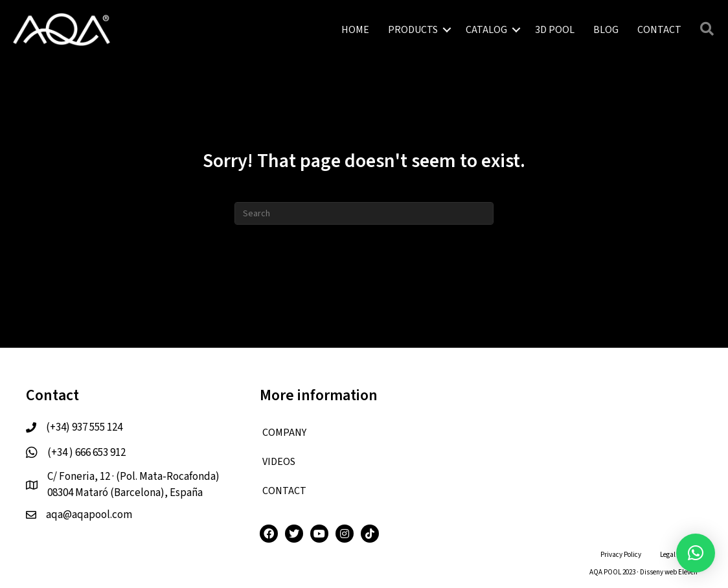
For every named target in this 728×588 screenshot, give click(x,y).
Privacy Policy (621, 555)
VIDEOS (279, 462)
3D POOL (555, 30)
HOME (355, 30)
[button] (696, 553)
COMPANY (284, 433)
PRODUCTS (413, 30)
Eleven (688, 572)
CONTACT (659, 30)
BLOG (606, 30)
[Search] (364, 213)
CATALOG (486, 30)
